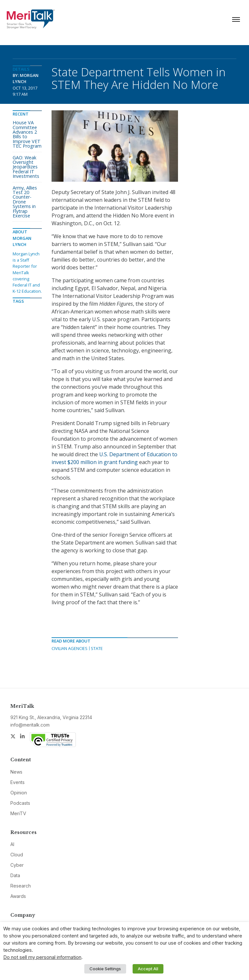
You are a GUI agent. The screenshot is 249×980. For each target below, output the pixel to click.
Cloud (17, 855)
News (16, 772)
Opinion (19, 793)
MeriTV (18, 813)
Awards (18, 896)
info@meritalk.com (30, 725)
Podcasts (20, 803)
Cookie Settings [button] (105, 969)
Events (18, 782)
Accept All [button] (148, 969)
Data (15, 875)
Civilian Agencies (70, 648)
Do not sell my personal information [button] (42, 957)
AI (12, 844)
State (97, 648)
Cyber (17, 865)
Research (21, 886)
